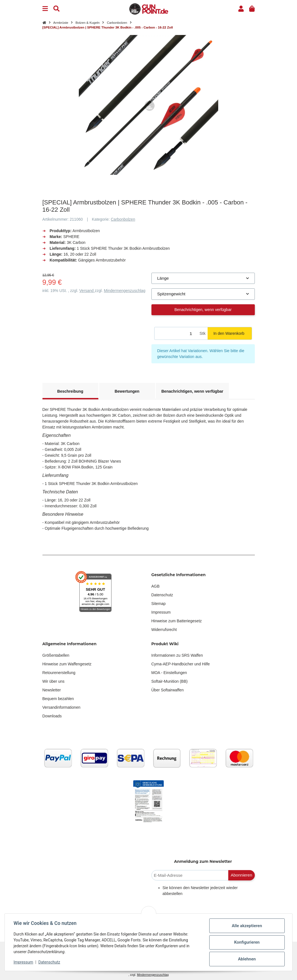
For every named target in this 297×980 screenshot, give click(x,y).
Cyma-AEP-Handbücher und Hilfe (181, 664)
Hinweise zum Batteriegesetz (177, 621)
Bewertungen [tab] (127, 391)
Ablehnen (247, 959)
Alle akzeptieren (247, 926)
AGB (156, 586)
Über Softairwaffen (168, 690)
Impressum (161, 612)
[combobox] (203, 278)
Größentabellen (56, 655)
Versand (87, 291)
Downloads (52, 716)
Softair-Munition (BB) (170, 681)
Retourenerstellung (59, 673)
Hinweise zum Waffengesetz (67, 664)
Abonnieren (242, 875)
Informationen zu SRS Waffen (177, 655)
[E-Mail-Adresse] (190, 875)
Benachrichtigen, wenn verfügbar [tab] (193, 391)
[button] (241, 9)
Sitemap (159, 604)
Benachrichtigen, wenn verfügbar (203, 310)
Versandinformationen (61, 707)
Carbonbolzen (123, 219)
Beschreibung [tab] (70, 391)
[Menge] (176, 334)
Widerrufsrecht (164, 630)
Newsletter (52, 690)
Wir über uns (54, 681)
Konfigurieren (247, 942)
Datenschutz (162, 595)
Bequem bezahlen (58, 699)
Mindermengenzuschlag (125, 291)
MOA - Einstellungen (169, 673)
